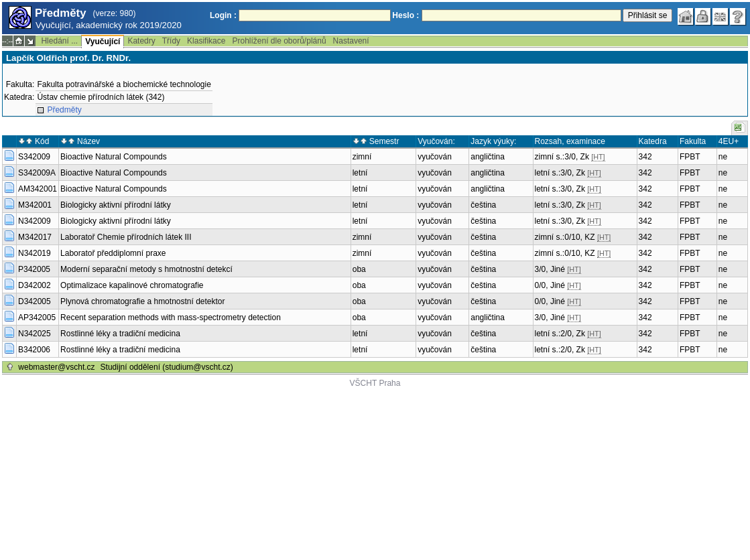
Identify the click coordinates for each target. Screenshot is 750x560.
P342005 (34, 269)
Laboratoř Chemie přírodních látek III (126, 237)
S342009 (34, 157)
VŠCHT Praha (375, 383)
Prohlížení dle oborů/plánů (279, 41)
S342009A (37, 173)
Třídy (171, 41)
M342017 (35, 237)
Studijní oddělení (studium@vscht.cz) (167, 367)
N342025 (35, 334)
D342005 (35, 301)
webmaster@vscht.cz (56, 367)
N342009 (35, 221)
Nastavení (351, 41)
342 (645, 157)
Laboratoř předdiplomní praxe (113, 253)
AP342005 (37, 318)
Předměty (64, 110)
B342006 (34, 350)
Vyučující (103, 42)
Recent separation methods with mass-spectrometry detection (171, 318)
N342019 (35, 253)
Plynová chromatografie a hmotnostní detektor (142, 301)
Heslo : (405, 15)
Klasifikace (206, 41)
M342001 (35, 205)
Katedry (141, 41)
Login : (223, 15)
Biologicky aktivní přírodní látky (116, 205)
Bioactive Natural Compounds (114, 157)
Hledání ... (59, 41)
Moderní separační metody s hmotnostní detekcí (146, 269)
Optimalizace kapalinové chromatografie (132, 285)
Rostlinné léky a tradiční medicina (120, 334)
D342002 (35, 285)
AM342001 (38, 189)
